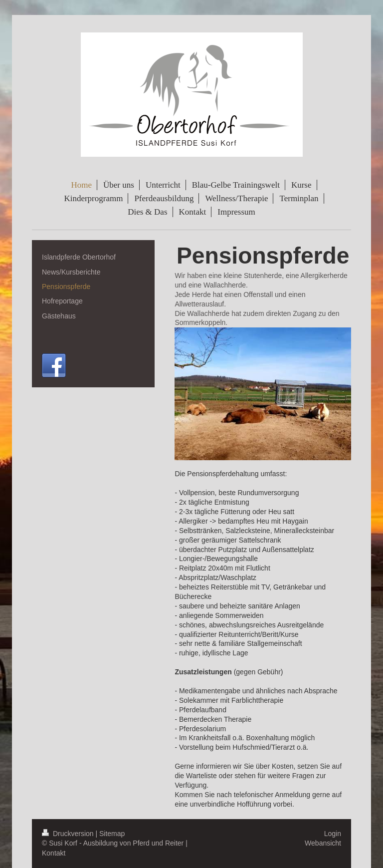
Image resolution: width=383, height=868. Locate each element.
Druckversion (69, 834)
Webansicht (323, 843)
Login (333, 834)
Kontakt (54, 853)
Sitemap (112, 834)
